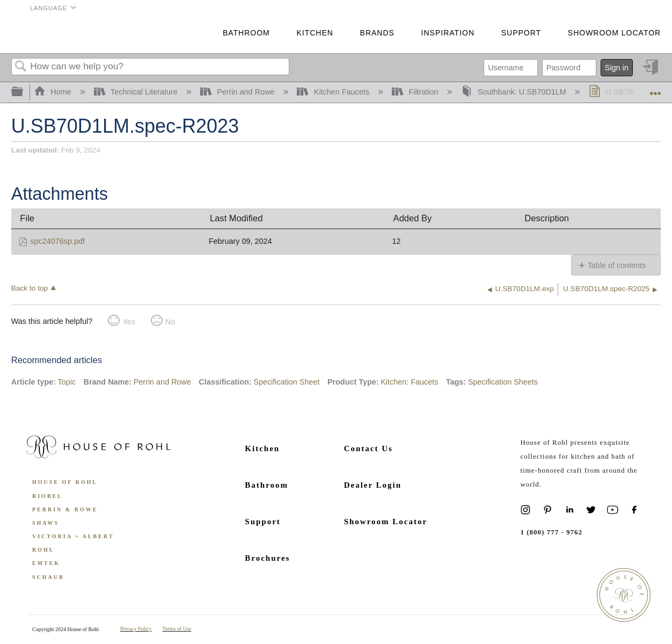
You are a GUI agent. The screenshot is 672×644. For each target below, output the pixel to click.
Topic (67, 382)
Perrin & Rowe (65, 509)
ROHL (43, 550)
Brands (377, 33)
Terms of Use (177, 629)
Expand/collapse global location (655, 89)
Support (521, 33)
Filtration (416, 92)
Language (49, 8)
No (170, 322)
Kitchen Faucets (334, 92)
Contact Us (368, 448)
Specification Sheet (286, 382)
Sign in (617, 68)
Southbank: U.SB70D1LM (515, 92)
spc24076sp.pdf (57, 241)
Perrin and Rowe (239, 92)
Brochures (267, 558)
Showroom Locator (614, 33)
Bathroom (246, 33)
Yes (129, 322)
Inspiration (448, 33)
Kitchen (315, 33)
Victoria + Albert (73, 536)
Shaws (46, 523)
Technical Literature (137, 92)
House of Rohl (65, 482)
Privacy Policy (136, 629)
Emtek (46, 563)
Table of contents (616, 265)
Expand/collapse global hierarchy (24, 92)
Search (21, 67)
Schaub (48, 577)
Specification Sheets (503, 382)
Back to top (30, 288)
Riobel (48, 496)
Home (54, 92)
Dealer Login (373, 485)
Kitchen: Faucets (409, 382)
